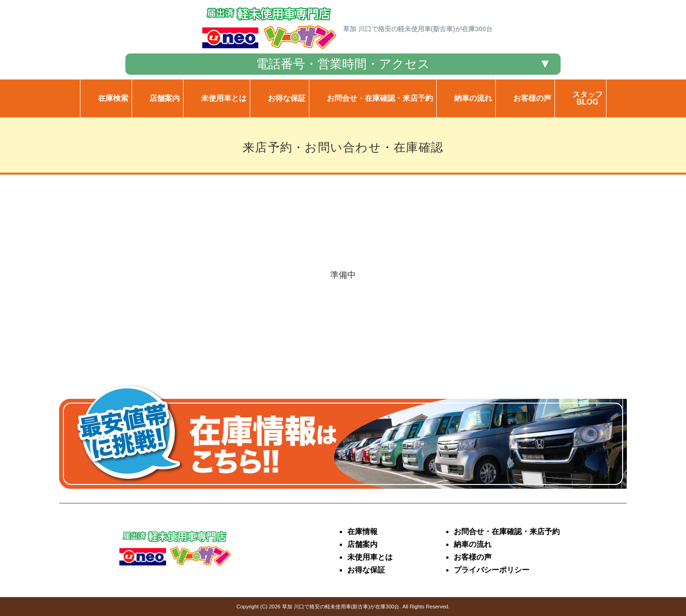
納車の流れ (473, 544)
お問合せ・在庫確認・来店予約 (507, 532)
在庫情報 (362, 532)
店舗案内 (362, 544)
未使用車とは (370, 557)
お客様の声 (473, 557)
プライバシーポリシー (492, 570)
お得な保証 (366, 570)
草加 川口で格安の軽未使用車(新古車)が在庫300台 (341, 607)
